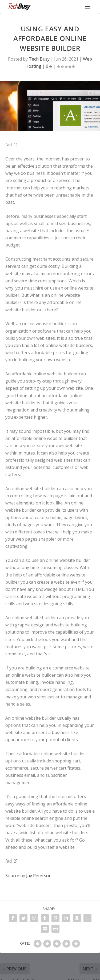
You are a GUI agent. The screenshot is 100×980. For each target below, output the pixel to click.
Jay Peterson (39, 876)
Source (12, 876)
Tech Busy (39, 59)
